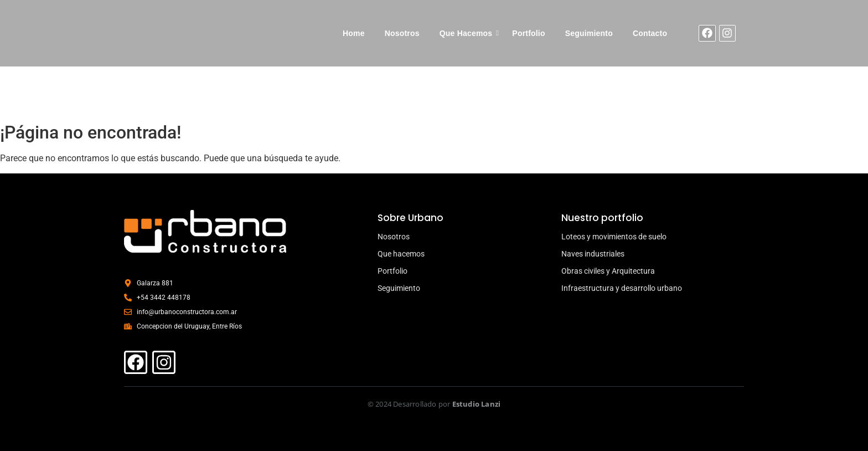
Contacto (650, 33)
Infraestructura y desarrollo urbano (622, 288)
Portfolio (528, 33)
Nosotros (402, 33)
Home (354, 33)
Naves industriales (593, 254)
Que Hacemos (466, 33)
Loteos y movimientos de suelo (614, 237)
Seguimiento (589, 33)
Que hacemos (401, 254)
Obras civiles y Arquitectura (608, 271)
